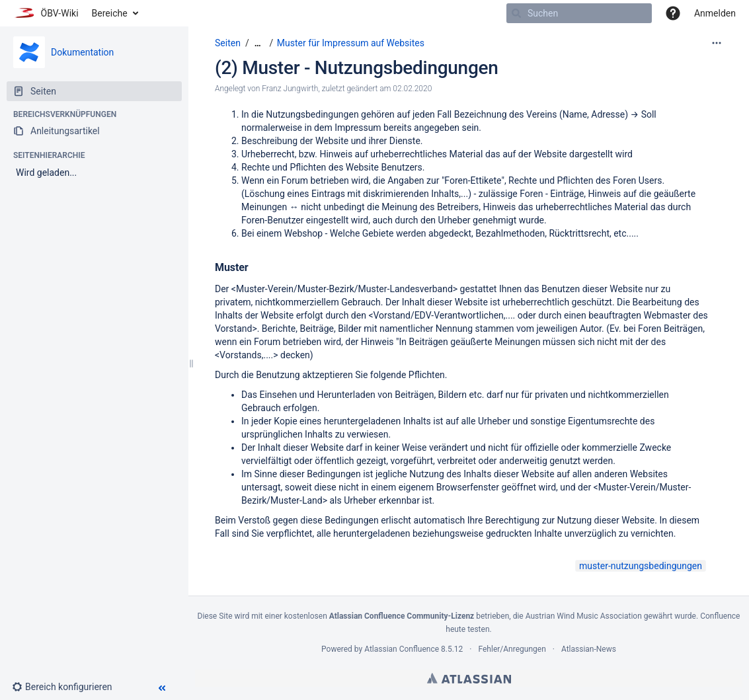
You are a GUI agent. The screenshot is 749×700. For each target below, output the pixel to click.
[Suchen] (516, 13)
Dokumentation (82, 52)
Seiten (228, 43)
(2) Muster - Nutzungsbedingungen (357, 68)
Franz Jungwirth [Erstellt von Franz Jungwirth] (290, 89)
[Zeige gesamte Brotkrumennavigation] (258, 43)
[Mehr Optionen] (717, 43)
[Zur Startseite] (46, 13)
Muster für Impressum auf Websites (351, 43)
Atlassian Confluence (402, 649)
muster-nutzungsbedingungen (641, 566)
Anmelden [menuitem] (715, 13)
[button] (673, 13)
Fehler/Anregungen (512, 649)
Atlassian (469, 678)
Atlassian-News (589, 649)
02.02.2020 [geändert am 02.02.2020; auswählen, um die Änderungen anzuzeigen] (412, 89)
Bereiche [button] (110, 13)
